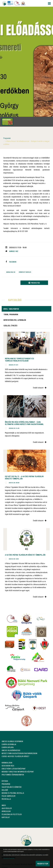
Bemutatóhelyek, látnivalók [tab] (15, 320)
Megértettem (43, 864)
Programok (7, 138)
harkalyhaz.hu (11, 272)
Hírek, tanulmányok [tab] (11, 309)
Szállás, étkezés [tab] (10, 325)
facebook (13, 262)
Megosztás (34, 283)
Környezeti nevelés (25, 272)
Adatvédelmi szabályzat (9, 858)
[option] (26, 67)
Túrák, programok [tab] (11, 314)
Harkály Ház (14, 251)
